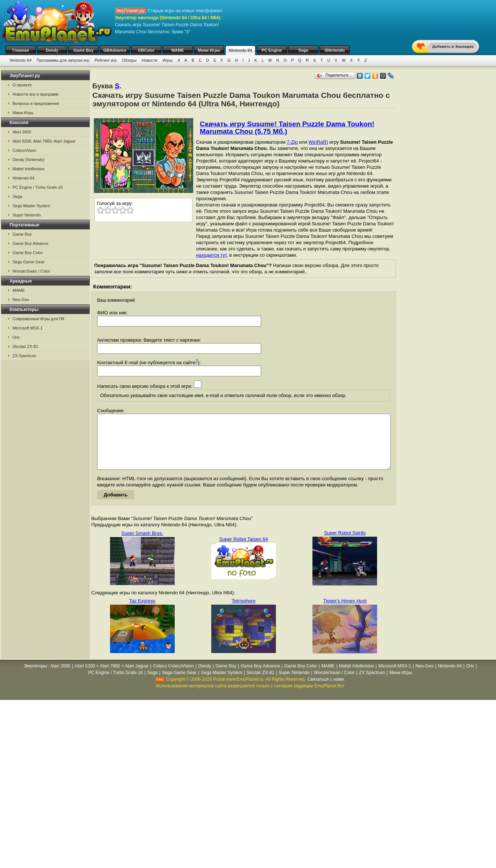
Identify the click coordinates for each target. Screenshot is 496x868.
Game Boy (83, 50)
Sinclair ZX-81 (25, 346)
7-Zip (292, 142)
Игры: (168, 60)
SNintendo (335, 50)
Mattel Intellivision (29, 169)
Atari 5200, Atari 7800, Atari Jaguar (44, 141)
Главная (21, 50)
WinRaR (317, 142)
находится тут (211, 255)
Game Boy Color (28, 253)
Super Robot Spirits (345, 544)
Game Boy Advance (30, 243)
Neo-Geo (21, 300)
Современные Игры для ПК (38, 319)
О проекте (22, 85)
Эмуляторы (35, 677)
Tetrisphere (243, 612)
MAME (178, 50)
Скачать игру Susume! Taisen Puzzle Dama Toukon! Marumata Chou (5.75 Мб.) (287, 128)
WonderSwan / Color (31, 271)
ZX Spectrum (24, 356)
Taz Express (142, 612)
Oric (16, 337)
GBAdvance (115, 50)
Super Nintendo (27, 215)
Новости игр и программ (35, 94)
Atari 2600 (22, 132)
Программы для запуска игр (63, 60)
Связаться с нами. (326, 690)
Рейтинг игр (106, 60)
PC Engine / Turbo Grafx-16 (38, 187)
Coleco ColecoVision (173, 677)
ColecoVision (24, 150)
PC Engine (272, 50)
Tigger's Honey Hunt (345, 612)
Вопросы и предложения (36, 103)
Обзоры (129, 60)
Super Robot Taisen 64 (243, 550)
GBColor (146, 50)
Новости (150, 60)
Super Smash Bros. (142, 544)
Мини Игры (209, 50)
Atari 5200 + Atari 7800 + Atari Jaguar (112, 677)
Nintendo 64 (241, 50)
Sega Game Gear (28, 262)
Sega (303, 50)
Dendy (52, 50)
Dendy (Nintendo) (28, 160)
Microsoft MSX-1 (28, 328)
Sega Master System (31, 206)
